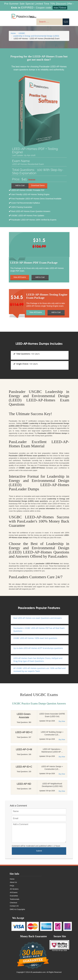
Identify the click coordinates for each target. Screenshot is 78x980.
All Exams (14, 892)
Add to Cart (20, 186)
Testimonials (15, 899)
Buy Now (62, 721)
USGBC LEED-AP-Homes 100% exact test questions (35, 638)
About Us (13, 882)
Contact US (14, 906)
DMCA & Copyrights (17, 909)
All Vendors (14, 889)
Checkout (13, 903)
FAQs (12, 886)
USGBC (22, 33)
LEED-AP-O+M (24, 749)
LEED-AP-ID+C (24, 767)
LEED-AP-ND (24, 784)
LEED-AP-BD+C (24, 732)
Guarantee (14, 896)
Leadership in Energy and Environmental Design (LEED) (36, 36)
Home (13, 33)
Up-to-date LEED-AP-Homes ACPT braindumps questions (38, 648)
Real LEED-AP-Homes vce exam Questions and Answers (38, 618)
